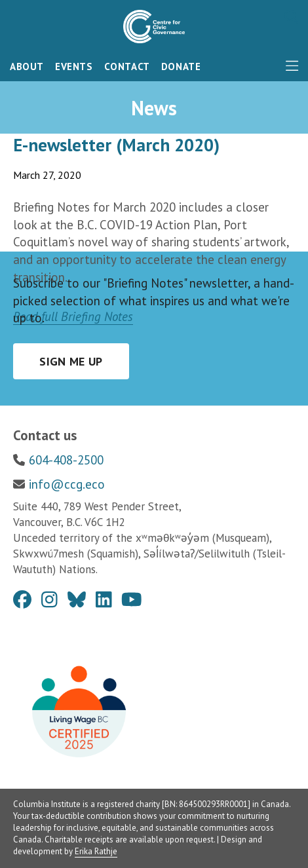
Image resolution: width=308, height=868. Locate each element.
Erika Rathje (96, 851)
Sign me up (71, 361)
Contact (127, 66)
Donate (181, 66)
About (27, 66)
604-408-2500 (66, 460)
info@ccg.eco (67, 484)
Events (74, 66)
